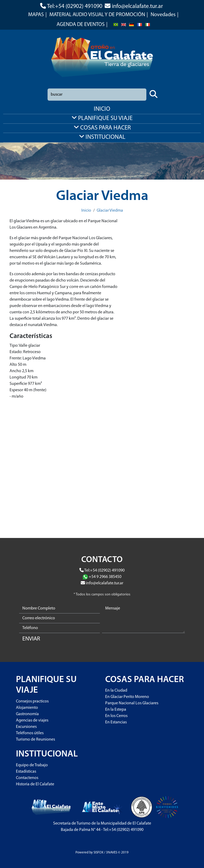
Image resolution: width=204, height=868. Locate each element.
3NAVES (112, 853)
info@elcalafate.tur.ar (137, 6)
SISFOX (98, 853)
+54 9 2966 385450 (105, 577)
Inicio (86, 211)
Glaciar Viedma (110, 211)
